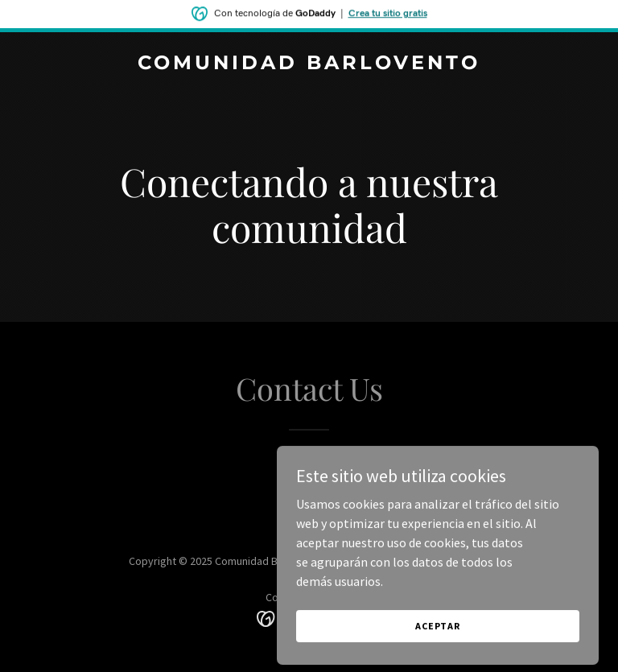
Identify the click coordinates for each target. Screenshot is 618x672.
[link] (309, 64)
